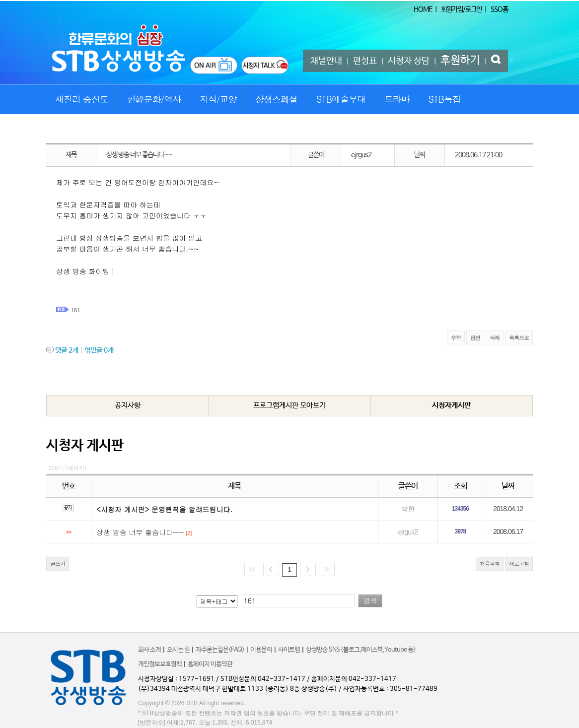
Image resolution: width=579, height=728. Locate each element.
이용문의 (261, 650)
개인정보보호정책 (160, 664)
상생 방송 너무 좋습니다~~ (140, 532)
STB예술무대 (341, 99)
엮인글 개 (99, 350)
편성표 (365, 61)
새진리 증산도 (82, 99)
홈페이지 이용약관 (210, 664)
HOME (423, 9)
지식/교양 (218, 99)
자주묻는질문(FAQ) (220, 650)
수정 (456, 338)
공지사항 (128, 405)
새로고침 (519, 563)
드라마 (397, 99)
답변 (475, 338)
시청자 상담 (409, 61)
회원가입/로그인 (461, 9)
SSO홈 (499, 9)
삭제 (495, 338)
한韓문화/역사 (154, 99)
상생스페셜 (276, 99)
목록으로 (519, 338)
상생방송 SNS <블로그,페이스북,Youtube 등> (361, 650)
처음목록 (490, 563)
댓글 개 (67, 350)
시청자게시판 (451, 405)
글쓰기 (58, 563)
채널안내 (326, 61)
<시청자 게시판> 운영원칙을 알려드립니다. (164, 509)
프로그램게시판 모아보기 (289, 405)
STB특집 (444, 99)
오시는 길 (178, 650)
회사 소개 (149, 650)
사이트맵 (289, 650)
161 (76, 310)
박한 (408, 509)
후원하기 (460, 61)
